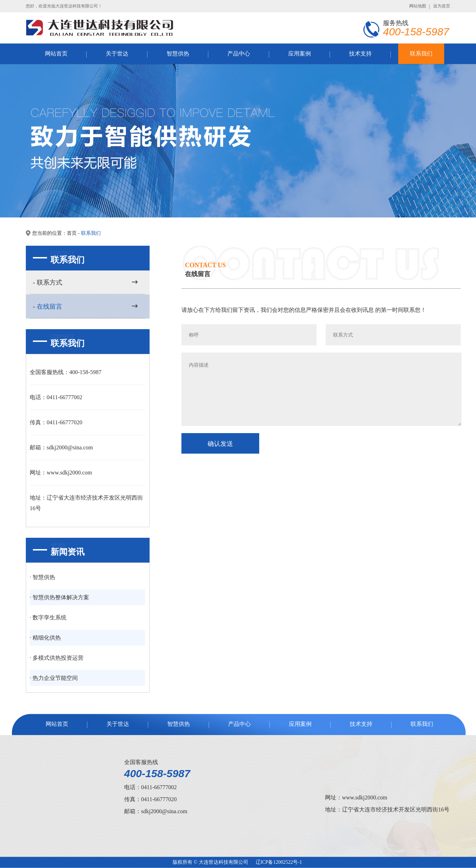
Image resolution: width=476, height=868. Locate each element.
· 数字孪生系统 (48, 617)
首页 (72, 233)
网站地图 (418, 6)
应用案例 (300, 54)
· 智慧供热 (42, 577)
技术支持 (360, 54)
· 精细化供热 (45, 638)
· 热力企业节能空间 (54, 678)
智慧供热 (178, 54)
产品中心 (239, 54)
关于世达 (117, 54)
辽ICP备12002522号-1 (279, 862)
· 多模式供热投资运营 (57, 658)
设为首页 (442, 6)
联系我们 (421, 54)
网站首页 (56, 54)
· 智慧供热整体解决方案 (59, 597)
